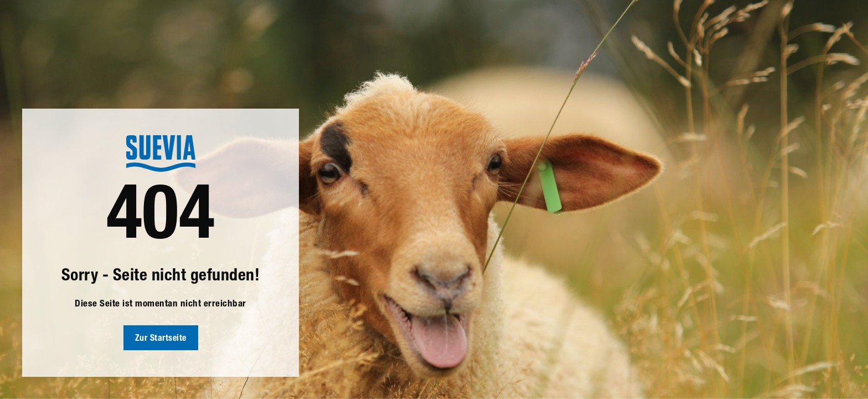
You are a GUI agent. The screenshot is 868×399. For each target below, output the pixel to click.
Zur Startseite (161, 339)
